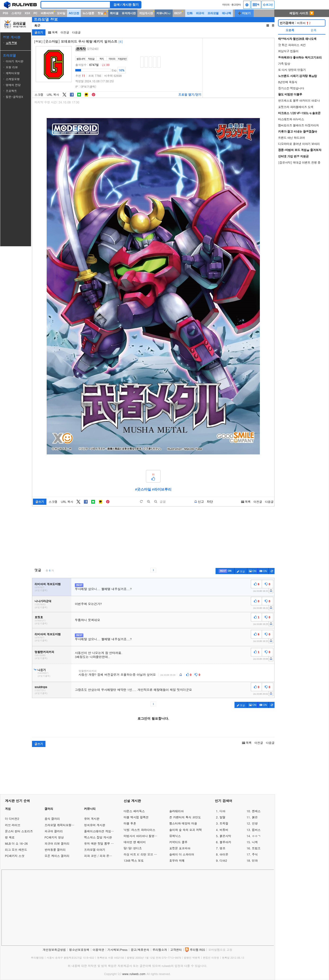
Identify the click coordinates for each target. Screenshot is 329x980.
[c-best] (225, 571)
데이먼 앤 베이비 (135, 842)
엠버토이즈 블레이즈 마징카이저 (298, 125)
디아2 (223, 861)
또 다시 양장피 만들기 (292, 70)
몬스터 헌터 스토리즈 (19, 831)
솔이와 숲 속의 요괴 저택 (185, 830)
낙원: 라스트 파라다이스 (140, 830)
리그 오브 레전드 (16, 850)
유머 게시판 (92, 819)
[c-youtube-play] (263, 571)
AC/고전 (74, 13)
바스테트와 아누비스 (291, 119)
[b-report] (199, 502)
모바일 (61, 13)
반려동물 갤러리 (55, 850)
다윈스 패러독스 (134, 811)
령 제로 (10, 837)
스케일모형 (13, 79)
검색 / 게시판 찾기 (126, 5)
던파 (255, 861)
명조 (222, 848)
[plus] (149, 502)
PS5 (5, 13)
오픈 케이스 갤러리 (57, 856)
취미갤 (114, 13)
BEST (178, 13)
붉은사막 (225, 836)
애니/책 (227, 13)
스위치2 (16, 13)
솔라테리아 (176, 811)
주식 (255, 854)
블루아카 (225, 842)
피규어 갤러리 (54, 831)
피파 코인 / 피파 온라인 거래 (103, 856)
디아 (222, 811)
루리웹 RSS (197, 950)
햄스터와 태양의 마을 (183, 823)
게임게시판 (146, 13)
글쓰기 (39, 32)
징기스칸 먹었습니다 (291, 88)
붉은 (255, 817)
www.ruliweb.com (134, 974)
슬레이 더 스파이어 (182, 854)
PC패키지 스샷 (15, 856)
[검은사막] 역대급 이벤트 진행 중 (299, 162)
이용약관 (98, 950)
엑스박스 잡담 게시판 (98, 837)
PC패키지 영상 (54, 837)
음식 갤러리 (52, 819)
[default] (141, 502)
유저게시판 (129, 13)
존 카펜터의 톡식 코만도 (185, 817)
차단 (210, 502)
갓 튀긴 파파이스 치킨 (292, 45)
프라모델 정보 (46, 19)
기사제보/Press (117, 950)
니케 (255, 842)
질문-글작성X (14, 97)
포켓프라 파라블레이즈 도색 (296, 107)
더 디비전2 (12, 819)
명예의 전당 (13, 85)
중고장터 (236, 5)
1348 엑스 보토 (134, 861)
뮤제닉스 (175, 836)
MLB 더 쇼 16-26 (16, 843)
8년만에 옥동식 (288, 82)
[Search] (76, 5)
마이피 (226, 5)
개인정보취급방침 (54, 950)
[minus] (156, 502)
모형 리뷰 (12, 67)
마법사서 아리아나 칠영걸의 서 (142, 836)
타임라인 (122, 59)
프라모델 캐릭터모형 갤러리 (63, 825)
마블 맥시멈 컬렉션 (136, 817)
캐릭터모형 (13, 73)
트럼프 (256, 848)
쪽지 (102, 59)
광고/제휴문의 (140, 950)
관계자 (81, 48)
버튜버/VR (47, 13)
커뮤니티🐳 (164, 13)
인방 (255, 823)
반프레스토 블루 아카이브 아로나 (299, 100)
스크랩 (39, 95)
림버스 (256, 830)
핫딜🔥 (102, 13)
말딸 (222, 817)
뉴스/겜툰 (88, 13)
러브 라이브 (13, 825)
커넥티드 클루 (178, 842)
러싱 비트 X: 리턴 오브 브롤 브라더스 (142, 854)
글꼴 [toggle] (163, 502)
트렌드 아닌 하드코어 (291, 138)
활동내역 (81, 59)
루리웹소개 (160, 950)
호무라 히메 (177, 861)
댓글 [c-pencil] (241, 571)
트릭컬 (224, 823)
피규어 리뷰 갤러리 (57, 843)
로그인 (268, 5)
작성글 (91, 59)
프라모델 (213, 13)
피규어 (200, 13)
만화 (190, 13)
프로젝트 (11, 91)
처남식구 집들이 (288, 51)
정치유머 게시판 (95, 825)
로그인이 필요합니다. (153, 718)
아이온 (224, 854)
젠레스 (256, 811)
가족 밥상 (284, 64)
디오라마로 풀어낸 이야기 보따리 (299, 144)
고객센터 (176, 950)
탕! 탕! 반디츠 (133, 848)
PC (35, 13)
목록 (53, 32)
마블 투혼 (130, 823)
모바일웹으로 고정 (220, 950)
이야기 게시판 (15, 61)
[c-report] (271, 591)
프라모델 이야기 (95, 850)
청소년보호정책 (79, 950)
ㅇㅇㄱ (256, 836)
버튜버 (295, 23)
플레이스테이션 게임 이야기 (102, 831)
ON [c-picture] (253, 571)
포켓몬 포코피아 (180, 848)
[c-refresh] (272, 571)
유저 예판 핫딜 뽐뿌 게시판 (102, 843)
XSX (27, 13)
